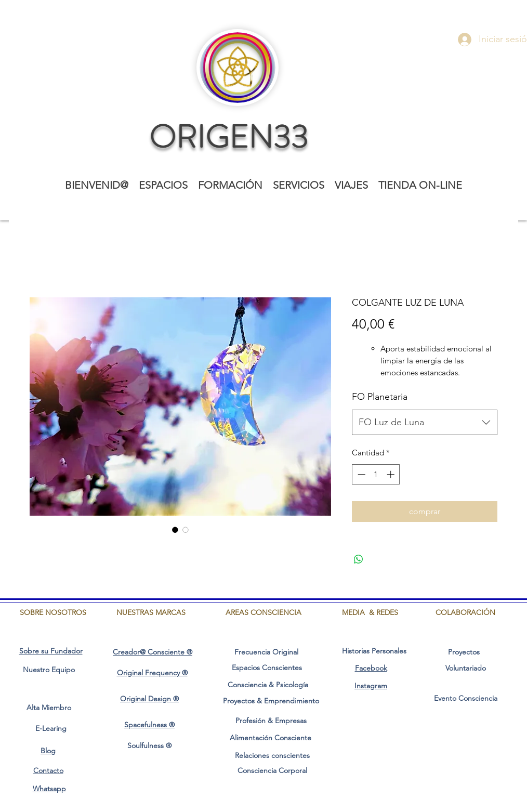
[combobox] (425, 423)
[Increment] (392, 474)
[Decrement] (360, 474)
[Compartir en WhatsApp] (359, 559)
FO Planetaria (380, 397)
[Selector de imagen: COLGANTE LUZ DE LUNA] (175, 530)
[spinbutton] (376, 474)
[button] (163, 185)
